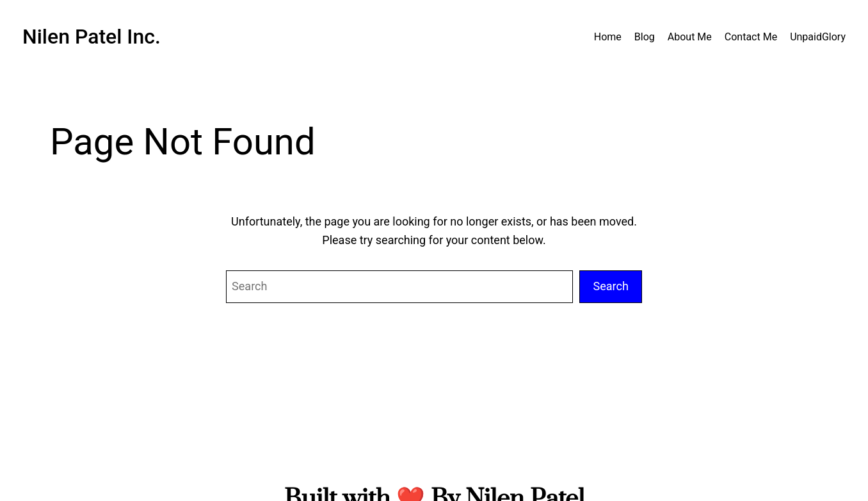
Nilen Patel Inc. (92, 37)
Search (611, 286)
